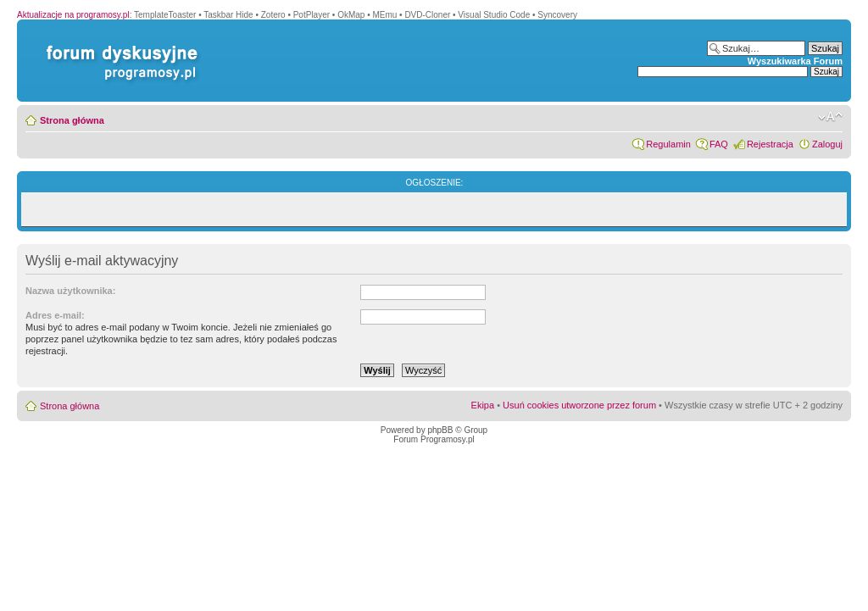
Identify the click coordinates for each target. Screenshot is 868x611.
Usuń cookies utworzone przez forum (579, 405)
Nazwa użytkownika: (70, 291)
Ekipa (483, 405)
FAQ (719, 144)
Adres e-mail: (55, 315)
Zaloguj (827, 144)
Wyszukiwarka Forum (795, 61)
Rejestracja (770, 144)
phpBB (440, 430)
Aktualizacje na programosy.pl (73, 15)
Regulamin (668, 144)
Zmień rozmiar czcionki (830, 117)
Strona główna (72, 120)
